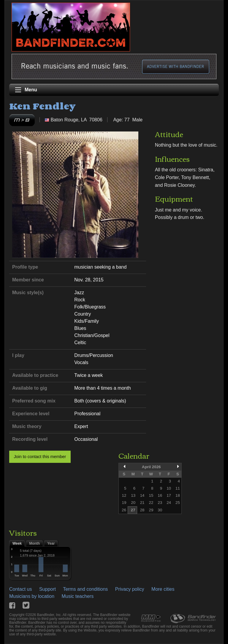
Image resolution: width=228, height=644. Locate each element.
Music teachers (78, 596)
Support (47, 589)
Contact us (20, 589)
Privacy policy (130, 589)
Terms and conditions (85, 589)
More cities (163, 589)
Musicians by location (32, 596)
